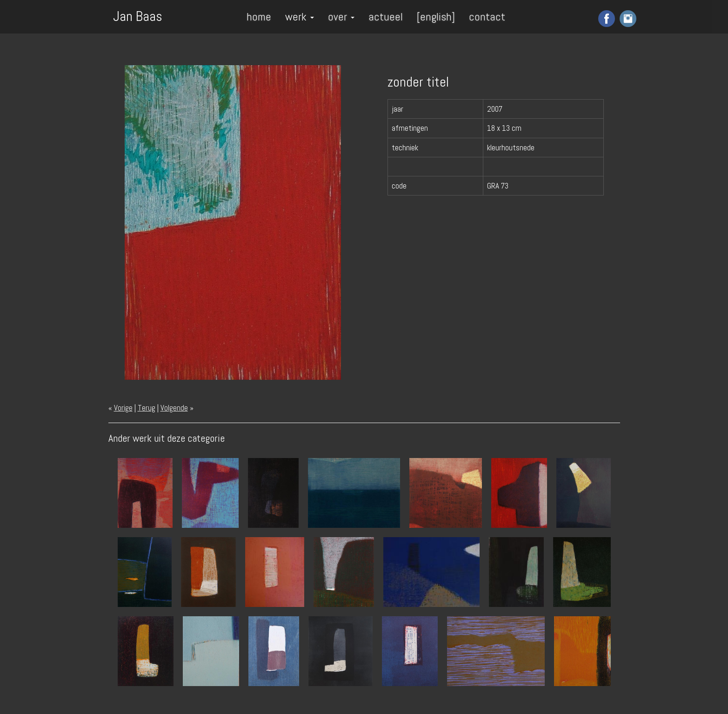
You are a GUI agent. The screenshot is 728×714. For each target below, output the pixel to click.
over (341, 17)
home (259, 17)
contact (487, 17)
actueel (386, 17)
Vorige (123, 408)
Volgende (174, 408)
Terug (147, 408)
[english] (436, 17)
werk (300, 17)
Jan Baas (138, 15)
